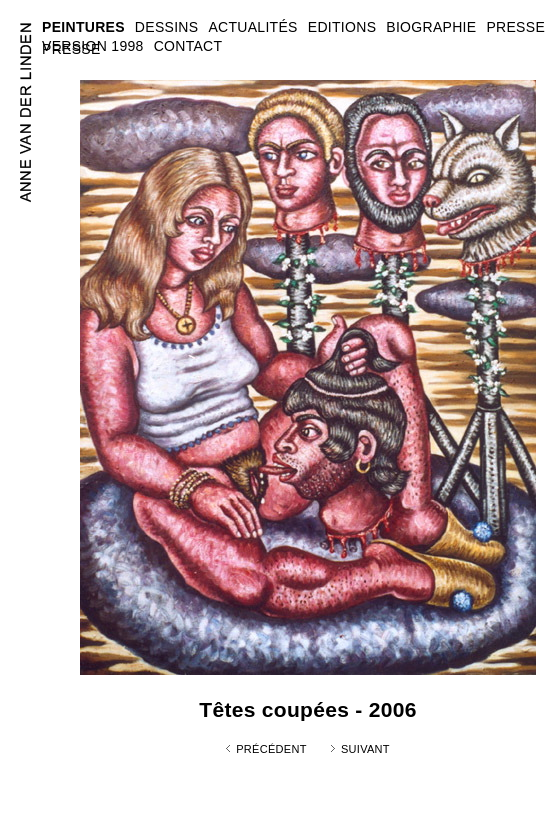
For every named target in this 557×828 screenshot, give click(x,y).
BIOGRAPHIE (431, 27)
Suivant (365, 749)
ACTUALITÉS (252, 27)
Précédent (271, 749)
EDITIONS (342, 27)
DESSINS (167, 27)
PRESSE (71, 49)
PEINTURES (83, 27)
